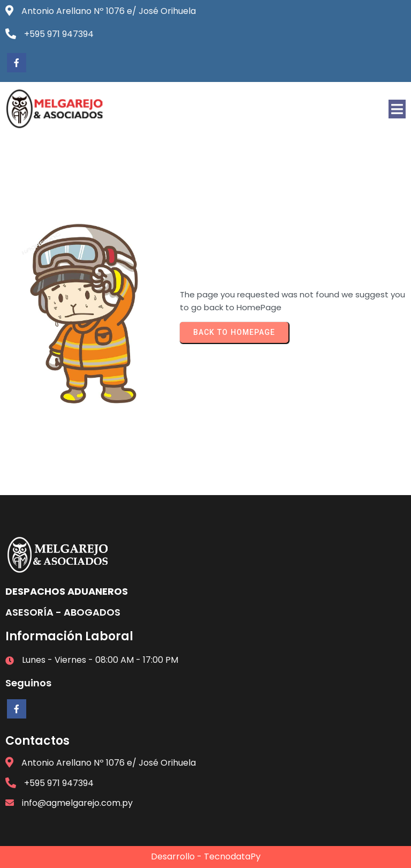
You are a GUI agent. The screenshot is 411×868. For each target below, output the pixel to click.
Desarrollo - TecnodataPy (206, 856)
